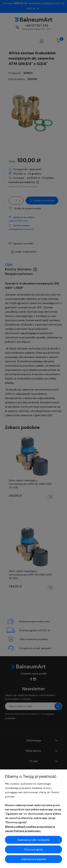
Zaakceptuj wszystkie (34, 859)
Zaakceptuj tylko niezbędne (34, 840)
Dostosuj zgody (34, 849)
